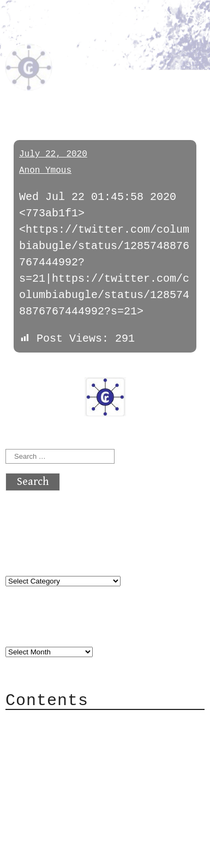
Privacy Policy (73, 789)
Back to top (41, 854)
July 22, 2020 (53, 154)
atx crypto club (74, 36)
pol (18, 89)
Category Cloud (73, 740)
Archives (32, 630)
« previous (32, 369)
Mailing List (67, 772)
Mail (40, 756)
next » (79, 369)
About (44, 723)
